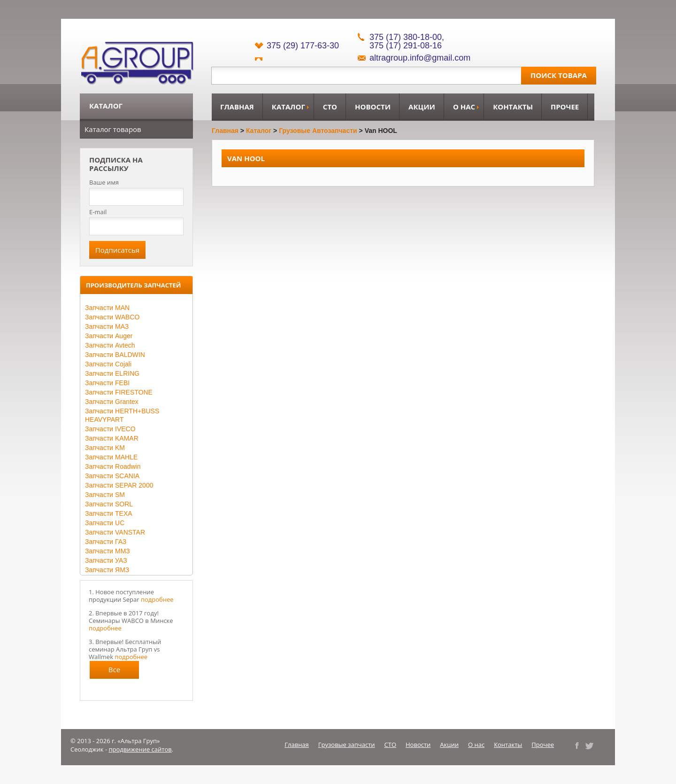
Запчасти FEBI (107, 383)
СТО (330, 107)
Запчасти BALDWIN (115, 355)
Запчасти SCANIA (112, 476)
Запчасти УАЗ (106, 560)
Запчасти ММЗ (108, 551)
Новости (373, 107)
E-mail (98, 212)
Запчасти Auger (109, 336)
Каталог (288, 107)
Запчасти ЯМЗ (107, 570)
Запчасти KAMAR (112, 438)
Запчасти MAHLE (111, 457)
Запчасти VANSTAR (115, 532)
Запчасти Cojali (108, 364)
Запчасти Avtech (110, 345)
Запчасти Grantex (112, 402)
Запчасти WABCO (112, 317)
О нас (464, 107)
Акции (422, 107)
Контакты (513, 107)
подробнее (157, 599)
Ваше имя (104, 182)
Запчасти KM (105, 448)
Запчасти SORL (109, 504)
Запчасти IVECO (110, 429)
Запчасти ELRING (112, 373)
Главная (237, 107)
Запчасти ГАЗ (106, 542)
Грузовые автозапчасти (318, 131)
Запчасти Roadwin (113, 466)
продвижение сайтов (140, 749)
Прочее (565, 107)
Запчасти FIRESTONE (119, 392)
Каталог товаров (113, 129)
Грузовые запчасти (347, 745)
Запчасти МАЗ (107, 326)
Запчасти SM (105, 495)
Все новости (115, 672)
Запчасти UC (105, 523)
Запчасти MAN (107, 308)
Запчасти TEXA (109, 513)
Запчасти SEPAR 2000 (119, 485)
